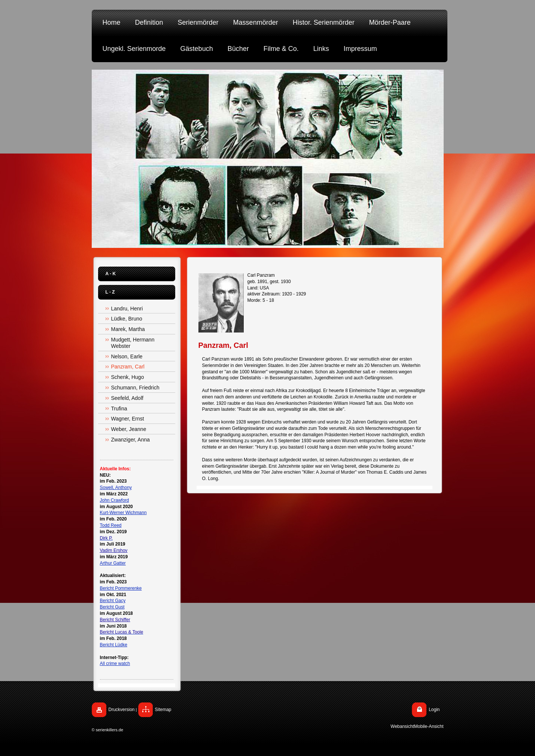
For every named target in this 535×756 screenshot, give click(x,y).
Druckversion (122, 710)
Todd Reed (111, 525)
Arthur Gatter (113, 563)
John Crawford (115, 500)
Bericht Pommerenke (121, 588)
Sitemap (163, 710)
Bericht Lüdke (114, 645)
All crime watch (115, 664)
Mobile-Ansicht (429, 726)
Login (434, 710)
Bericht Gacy (113, 601)
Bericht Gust (112, 607)
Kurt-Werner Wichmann (123, 513)
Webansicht (402, 726)
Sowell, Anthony (116, 488)
